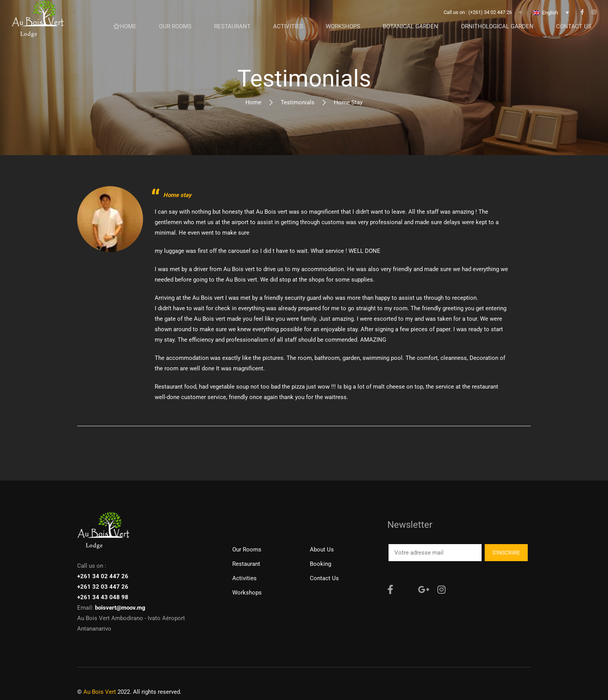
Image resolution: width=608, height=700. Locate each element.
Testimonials (298, 102)
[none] (551, 17)
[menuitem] (551, 17)
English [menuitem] (550, 18)
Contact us (324, 578)
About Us (322, 550)
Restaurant (246, 564)
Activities (244, 578)
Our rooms (247, 550)
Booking (320, 564)
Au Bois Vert (100, 692)
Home (253, 102)
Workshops (247, 593)
